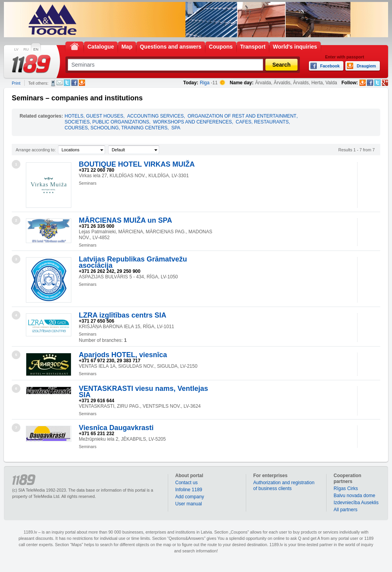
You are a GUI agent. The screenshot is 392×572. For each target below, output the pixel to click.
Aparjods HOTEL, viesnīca (123, 355)
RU (26, 49)
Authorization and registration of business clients (284, 486)
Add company (190, 497)
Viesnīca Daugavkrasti (116, 428)
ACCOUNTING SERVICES (155, 116)
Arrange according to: (36, 150)
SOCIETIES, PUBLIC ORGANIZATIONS (107, 122)
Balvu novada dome (354, 496)
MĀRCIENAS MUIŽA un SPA (125, 220)
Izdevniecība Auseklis (356, 503)
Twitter (67, 83)
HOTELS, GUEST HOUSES (94, 116)
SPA (176, 128)
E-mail (60, 83)
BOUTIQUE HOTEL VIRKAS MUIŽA (137, 164)
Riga (205, 83)
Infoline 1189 (189, 490)
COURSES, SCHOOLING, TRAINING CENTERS (116, 128)
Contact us (186, 483)
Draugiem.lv (82, 83)
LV (16, 49)
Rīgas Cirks (346, 488)
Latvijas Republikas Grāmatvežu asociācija (133, 262)
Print (16, 83)
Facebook (74, 83)
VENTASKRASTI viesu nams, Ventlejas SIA (143, 392)
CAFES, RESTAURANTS (262, 122)
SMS (53, 83)
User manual (189, 504)
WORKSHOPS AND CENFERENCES (192, 122)
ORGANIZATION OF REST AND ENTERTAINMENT (242, 116)
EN (36, 49)
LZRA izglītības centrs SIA (122, 315)
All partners (346, 510)
